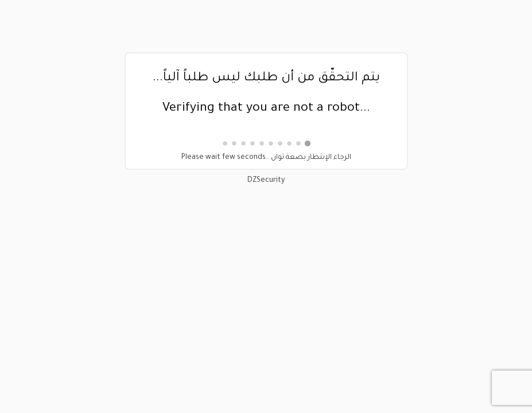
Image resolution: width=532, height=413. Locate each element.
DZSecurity (266, 181)
